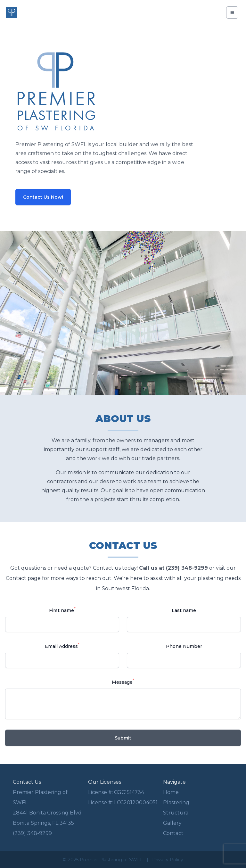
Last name (184, 610)
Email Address (62, 646)
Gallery (172, 823)
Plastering (176, 802)
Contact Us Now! (43, 197)
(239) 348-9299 (32, 833)
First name (62, 610)
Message (123, 682)
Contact (173, 833)
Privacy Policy (168, 860)
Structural (176, 813)
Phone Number (184, 646)
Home (171, 792)
